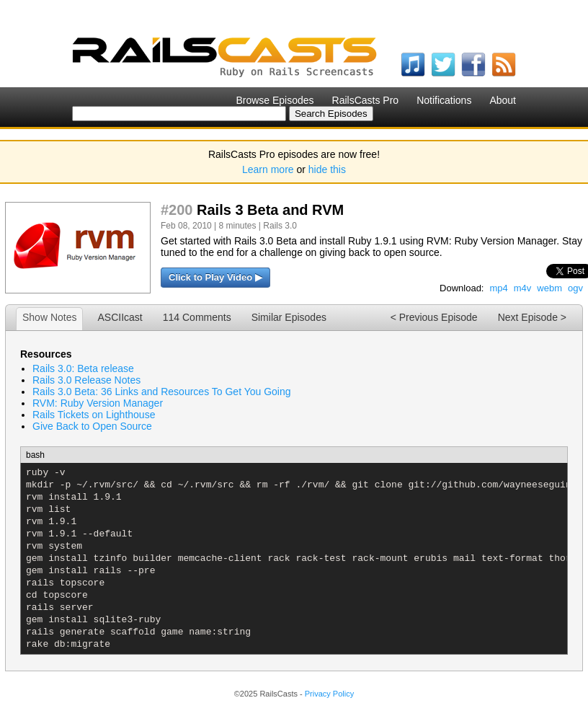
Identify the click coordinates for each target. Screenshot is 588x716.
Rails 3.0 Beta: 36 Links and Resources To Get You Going (162, 392)
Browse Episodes (275, 100)
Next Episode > (532, 317)
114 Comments (197, 317)
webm (549, 288)
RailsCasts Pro (366, 100)
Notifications (444, 100)
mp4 (498, 288)
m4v (523, 288)
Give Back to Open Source (92, 426)
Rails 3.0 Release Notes (86, 380)
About (503, 100)
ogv (575, 288)
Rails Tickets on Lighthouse (94, 415)
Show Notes (49, 317)
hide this (327, 169)
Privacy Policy (329, 694)
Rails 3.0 (280, 226)
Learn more (268, 169)
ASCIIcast (120, 317)
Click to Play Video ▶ (215, 277)
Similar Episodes (289, 317)
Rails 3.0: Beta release (83, 368)
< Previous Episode (434, 317)
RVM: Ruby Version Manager (98, 403)
